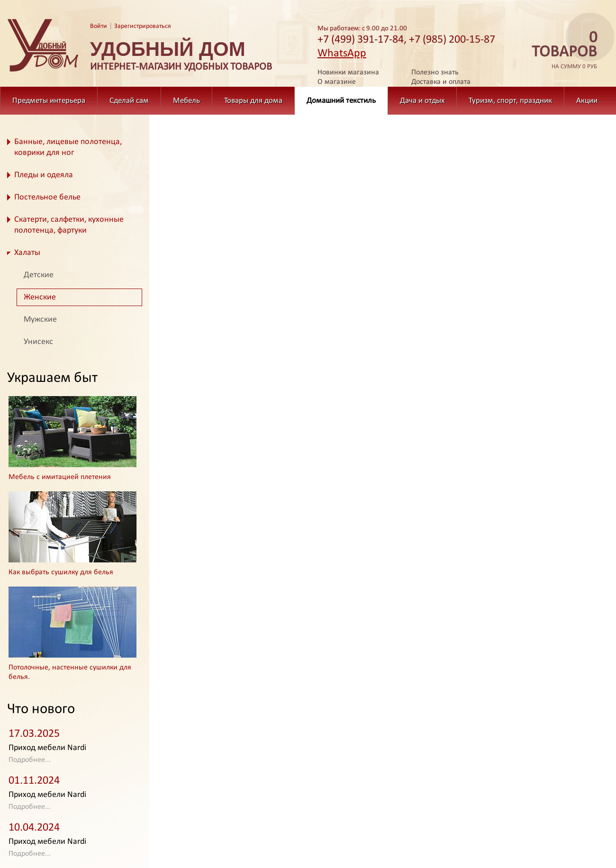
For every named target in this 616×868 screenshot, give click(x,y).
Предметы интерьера (49, 101)
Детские (39, 275)
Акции (587, 101)
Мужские (40, 320)
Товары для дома (253, 101)
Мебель (186, 101)
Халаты (27, 253)
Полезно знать (435, 72)
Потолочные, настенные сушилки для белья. (70, 672)
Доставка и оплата (441, 82)
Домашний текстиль (341, 101)
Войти (99, 26)
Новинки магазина (348, 72)
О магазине (337, 82)
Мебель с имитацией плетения (60, 477)
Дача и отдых (422, 101)
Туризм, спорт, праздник (510, 101)
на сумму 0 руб (562, 50)
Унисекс (38, 342)
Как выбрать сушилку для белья (61, 572)
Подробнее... (30, 760)
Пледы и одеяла (44, 175)
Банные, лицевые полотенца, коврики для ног (68, 147)
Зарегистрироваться (143, 26)
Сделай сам (129, 101)
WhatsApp (342, 54)
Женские (40, 297)
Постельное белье (47, 197)
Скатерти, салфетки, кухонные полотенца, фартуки (69, 225)
